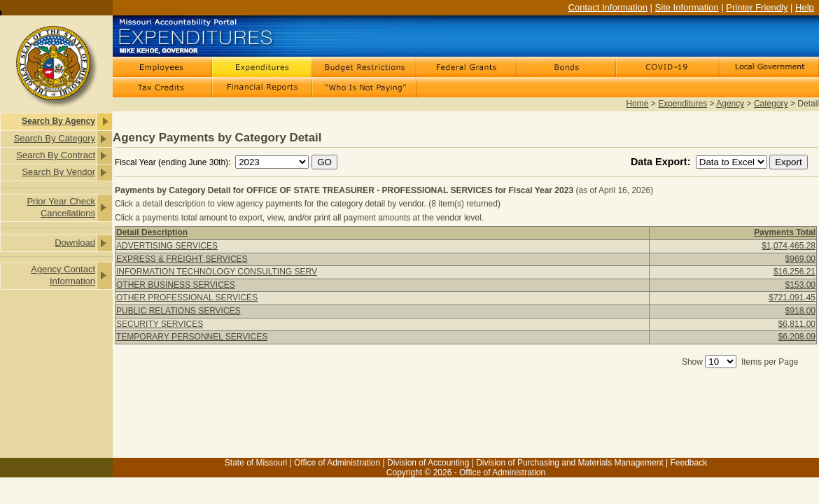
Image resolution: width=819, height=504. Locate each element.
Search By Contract (56, 155)
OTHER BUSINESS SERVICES (176, 285)
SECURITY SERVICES (160, 324)
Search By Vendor (58, 172)
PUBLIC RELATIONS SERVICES (178, 311)
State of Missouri (256, 463)
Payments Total (785, 232)
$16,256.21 (794, 272)
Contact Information (608, 7)
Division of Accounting (428, 463)
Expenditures (682, 104)
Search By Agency (58, 121)
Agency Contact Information (63, 275)
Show (692, 362)
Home (637, 104)
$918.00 (800, 311)
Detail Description (152, 232)
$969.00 (800, 259)
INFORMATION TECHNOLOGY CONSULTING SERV (217, 272)
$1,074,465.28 (789, 246)
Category (771, 104)
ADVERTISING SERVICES (167, 246)
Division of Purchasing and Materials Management (569, 463)
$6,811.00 (797, 324)
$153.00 (800, 285)
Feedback (688, 463)
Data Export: (662, 162)
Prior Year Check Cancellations (61, 207)
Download (75, 243)
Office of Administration (337, 463)
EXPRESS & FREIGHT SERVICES (182, 259)
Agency (730, 104)
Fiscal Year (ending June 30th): (174, 162)
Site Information (687, 7)
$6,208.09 (797, 337)
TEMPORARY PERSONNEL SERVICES (192, 337)
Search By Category (55, 138)
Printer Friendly (757, 7)
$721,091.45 (792, 297)
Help (805, 7)
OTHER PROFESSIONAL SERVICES (187, 297)
